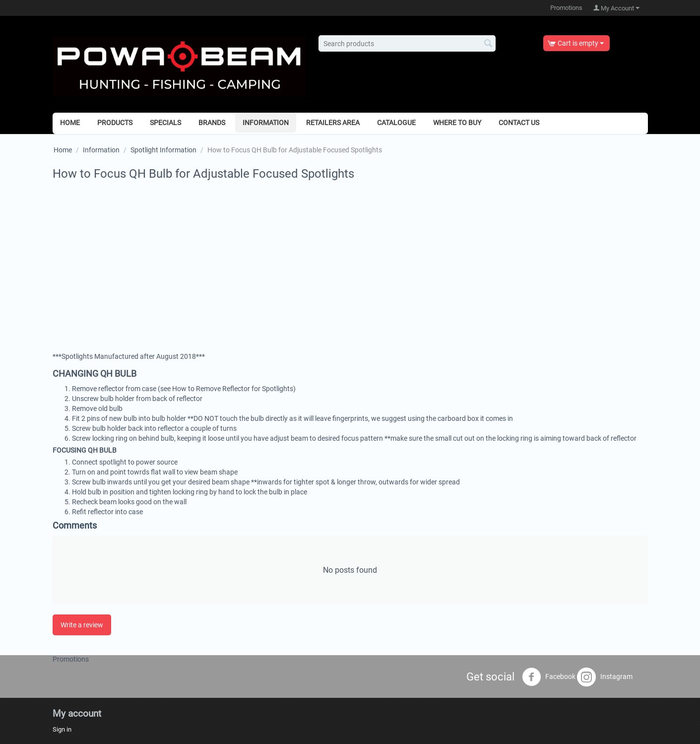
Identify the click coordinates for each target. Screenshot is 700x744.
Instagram (605, 677)
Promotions (566, 8)
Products (115, 123)
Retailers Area (333, 123)
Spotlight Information (163, 150)
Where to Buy (457, 123)
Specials (165, 123)
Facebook (549, 677)
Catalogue (396, 123)
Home (70, 123)
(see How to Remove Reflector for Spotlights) (227, 389)
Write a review (82, 625)
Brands (212, 123)
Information (266, 123)
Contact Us (519, 123)
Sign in (62, 729)
